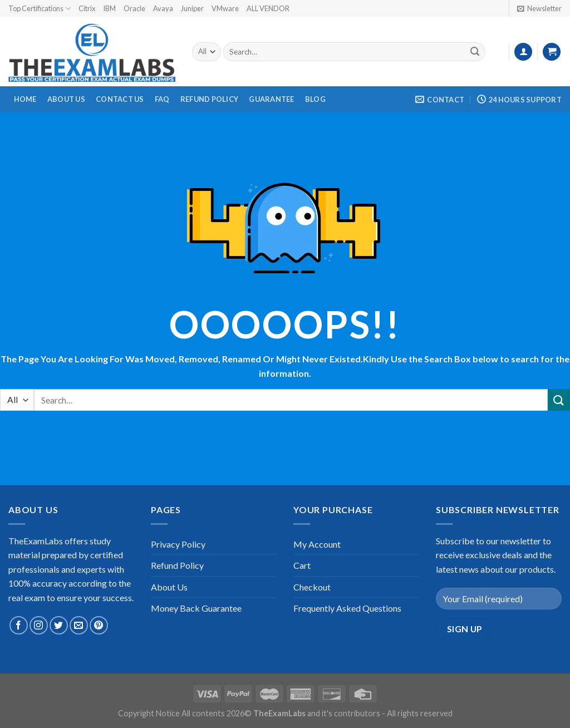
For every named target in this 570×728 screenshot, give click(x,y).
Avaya (163, 8)
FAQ (162, 99)
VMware (225, 8)
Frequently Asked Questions (347, 608)
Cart (302, 565)
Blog (315, 99)
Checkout (312, 587)
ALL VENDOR (268, 8)
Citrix (87, 8)
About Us (66, 99)
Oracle (134, 8)
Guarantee (271, 99)
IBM (109, 8)
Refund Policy (209, 99)
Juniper (192, 8)
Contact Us (120, 99)
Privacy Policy (178, 544)
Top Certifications (40, 9)
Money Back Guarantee (196, 608)
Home (25, 99)
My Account (317, 544)
